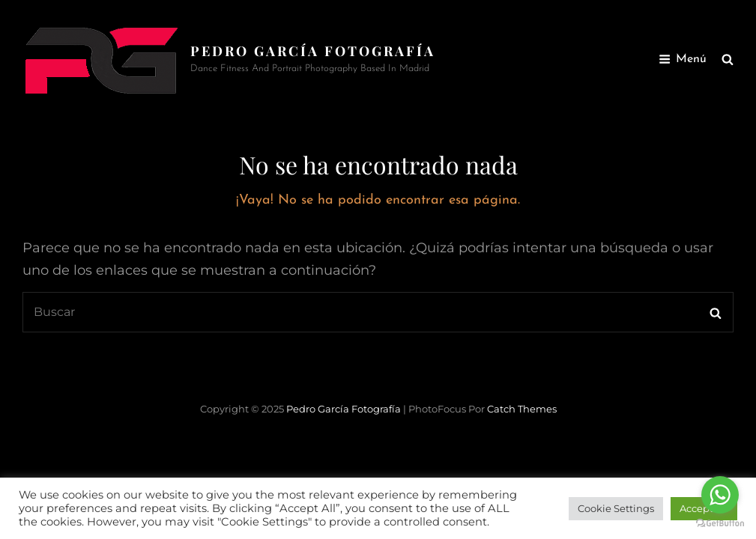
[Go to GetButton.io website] (720, 524)
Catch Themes (522, 409)
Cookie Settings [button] (616, 508)
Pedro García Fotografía (313, 51)
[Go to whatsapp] (720, 495)
